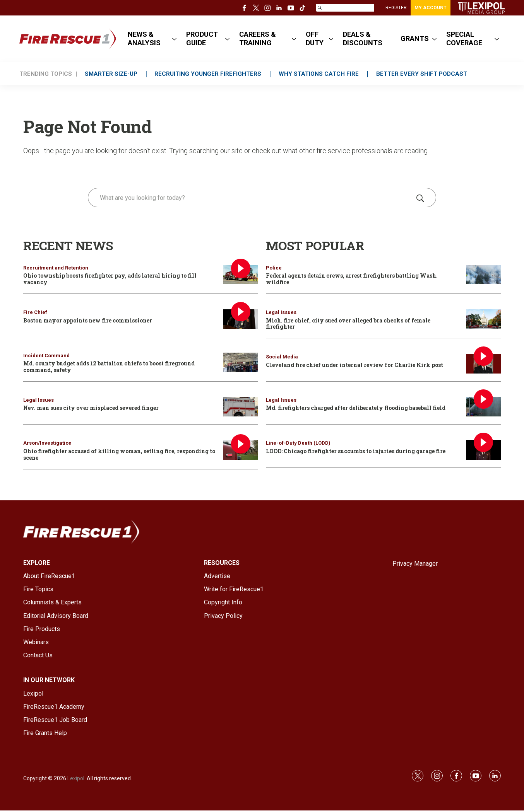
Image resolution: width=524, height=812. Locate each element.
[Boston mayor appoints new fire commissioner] (241, 319)
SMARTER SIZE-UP (111, 74)
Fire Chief (35, 312)
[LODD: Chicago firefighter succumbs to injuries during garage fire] (483, 450)
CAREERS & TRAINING (258, 38)
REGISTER (396, 8)
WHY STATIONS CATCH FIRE (319, 74)
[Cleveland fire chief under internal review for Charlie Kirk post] (483, 364)
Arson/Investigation (47, 443)
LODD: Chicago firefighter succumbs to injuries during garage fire (356, 451)
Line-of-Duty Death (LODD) (298, 443)
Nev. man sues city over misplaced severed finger (91, 408)
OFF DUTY (315, 38)
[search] (251, 198)
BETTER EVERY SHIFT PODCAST (422, 74)
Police (274, 268)
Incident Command (46, 356)
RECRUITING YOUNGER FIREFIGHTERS (208, 74)
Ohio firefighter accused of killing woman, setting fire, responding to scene (119, 454)
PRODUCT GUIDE (202, 38)
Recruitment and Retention (56, 268)
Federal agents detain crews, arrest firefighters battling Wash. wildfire (352, 279)
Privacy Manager (415, 564)
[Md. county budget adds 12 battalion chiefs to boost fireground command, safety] (241, 362)
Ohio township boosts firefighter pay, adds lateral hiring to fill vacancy (110, 279)
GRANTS (415, 38)
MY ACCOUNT (431, 8)
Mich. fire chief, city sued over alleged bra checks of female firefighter (348, 324)
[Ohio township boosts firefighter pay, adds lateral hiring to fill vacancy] (241, 275)
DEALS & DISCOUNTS (363, 38)
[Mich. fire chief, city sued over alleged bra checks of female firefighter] (483, 319)
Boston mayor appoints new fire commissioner (88, 320)
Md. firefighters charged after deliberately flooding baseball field (356, 408)
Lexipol (76, 778)
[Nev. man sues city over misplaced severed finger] (241, 407)
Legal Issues (39, 400)
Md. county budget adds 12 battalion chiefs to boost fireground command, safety (109, 367)
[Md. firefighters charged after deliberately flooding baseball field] (483, 407)
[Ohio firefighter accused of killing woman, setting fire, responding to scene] (241, 450)
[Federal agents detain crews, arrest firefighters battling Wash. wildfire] (483, 275)
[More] (174, 39)
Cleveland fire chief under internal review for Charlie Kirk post (354, 365)
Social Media (282, 357)
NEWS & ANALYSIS (144, 38)
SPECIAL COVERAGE (464, 38)
